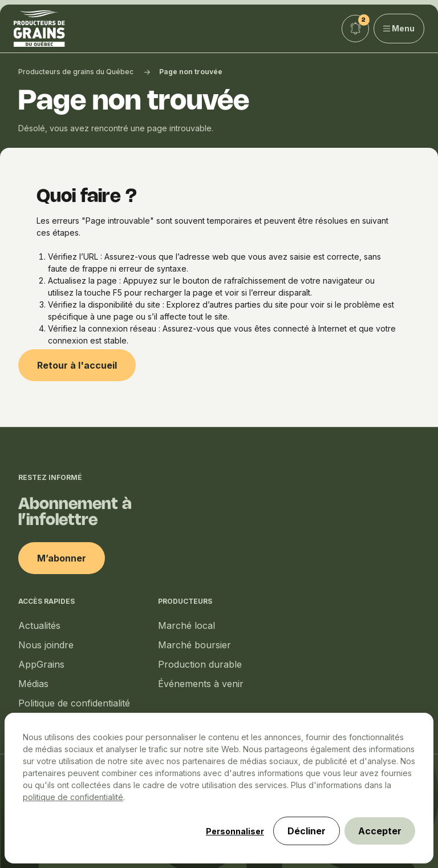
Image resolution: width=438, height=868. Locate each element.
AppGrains (41, 664)
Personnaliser (235, 831)
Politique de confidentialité (74, 703)
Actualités (39, 625)
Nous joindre (46, 645)
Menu (399, 28)
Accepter (380, 831)
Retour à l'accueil (77, 365)
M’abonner (62, 558)
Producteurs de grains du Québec (76, 72)
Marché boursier (194, 645)
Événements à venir (201, 684)
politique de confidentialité (73, 797)
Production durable (200, 664)
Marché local (186, 625)
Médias (33, 684)
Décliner (307, 831)
